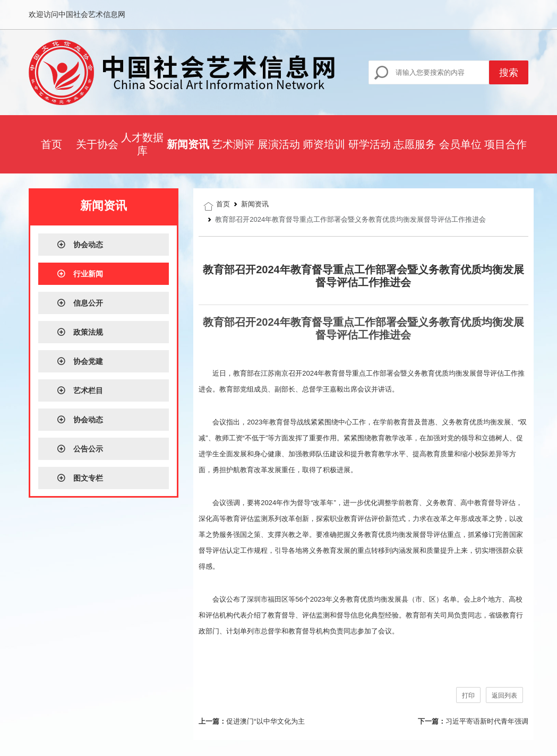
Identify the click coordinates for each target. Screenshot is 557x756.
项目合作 (505, 144)
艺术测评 (233, 144)
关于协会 (97, 144)
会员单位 (460, 144)
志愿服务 (415, 144)
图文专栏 (80, 478)
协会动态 (80, 245)
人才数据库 (142, 144)
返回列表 (504, 696)
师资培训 (324, 144)
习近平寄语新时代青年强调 (487, 721)
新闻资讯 (188, 144)
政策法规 (80, 332)
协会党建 (80, 361)
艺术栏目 (80, 390)
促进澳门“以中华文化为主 (265, 721)
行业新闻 (80, 274)
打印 (468, 696)
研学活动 (370, 144)
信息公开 (80, 303)
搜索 (509, 73)
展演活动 (279, 144)
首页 (52, 144)
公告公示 (80, 449)
